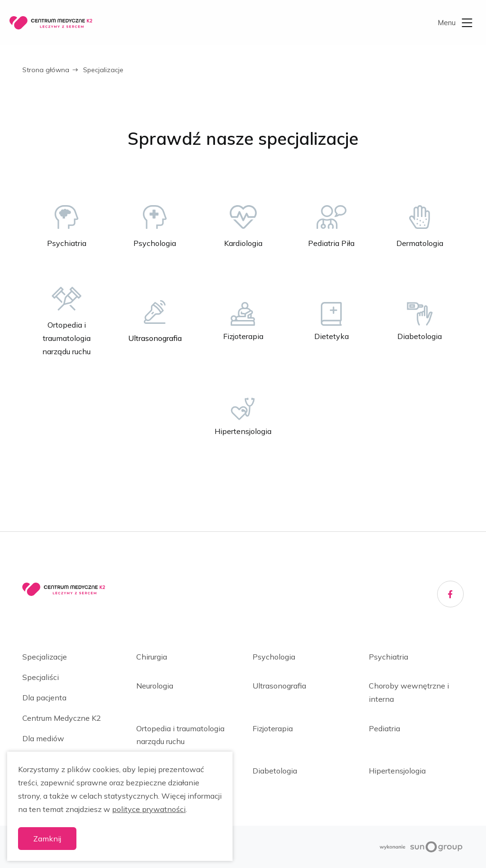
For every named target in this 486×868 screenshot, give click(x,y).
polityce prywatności (149, 809)
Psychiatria (388, 657)
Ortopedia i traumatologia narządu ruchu (180, 735)
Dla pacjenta (44, 698)
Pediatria (384, 728)
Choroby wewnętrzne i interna (409, 692)
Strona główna (46, 70)
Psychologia (274, 657)
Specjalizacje (45, 657)
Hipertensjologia (397, 771)
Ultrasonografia (279, 686)
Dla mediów (43, 738)
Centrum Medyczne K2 (62, 718)
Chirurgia (152, 657)
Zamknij (47, 839)
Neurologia (155, 686)
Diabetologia (275, 771)
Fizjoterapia (273, 728)
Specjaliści (41, 677)
